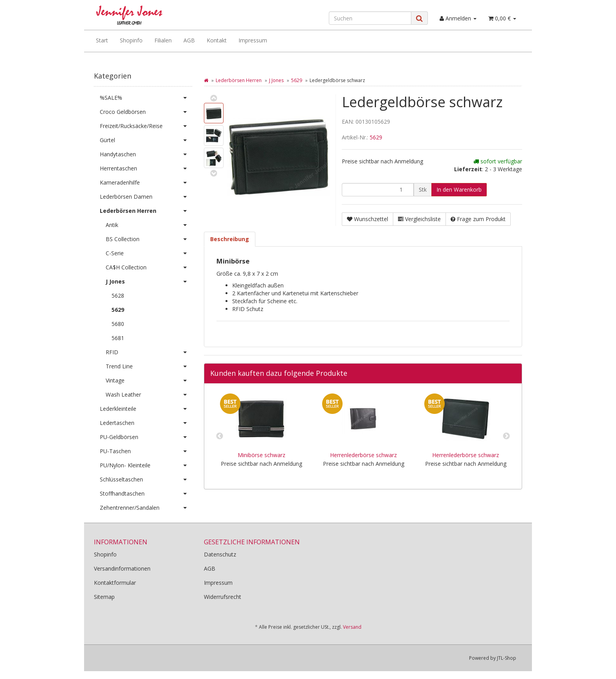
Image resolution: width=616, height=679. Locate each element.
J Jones (276, 80)
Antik (149, 225)
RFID (149, 352)
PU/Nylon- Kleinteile (146, 465)
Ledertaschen (146, 423)
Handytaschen (146, 154)
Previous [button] (220, 436)
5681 (118, 338)
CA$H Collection (149, 267)
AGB (189, 40)
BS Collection (149, 239)
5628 (118, 296)
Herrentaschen (146, 168)
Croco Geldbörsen (146, 112)
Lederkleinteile (146, 409)
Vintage (149, 381)
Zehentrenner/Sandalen (146, 508)
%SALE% (146, 98)
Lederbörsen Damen (146, 197)
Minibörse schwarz (261, 455)
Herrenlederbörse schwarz (363, 455)
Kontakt (217, 40)
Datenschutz (220, 554)
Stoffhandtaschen (146, 494)
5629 (297, 80)
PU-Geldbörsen (146, 437)
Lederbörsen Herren (239, 80)
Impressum (253, 40)
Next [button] (506, 436)
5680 (118, 324)
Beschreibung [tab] (230, 239)
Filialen (163, 40)
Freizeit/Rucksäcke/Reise (146, 126)
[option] (261, 436)
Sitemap (104, 597)
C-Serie (149, 253)
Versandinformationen (122, 568)
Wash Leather (149, 395)
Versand (352, 627)
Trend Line (149, 366)
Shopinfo (131, 40)
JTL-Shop (507, 658)
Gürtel (146, 140)
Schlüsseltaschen (146, 480)
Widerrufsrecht (223, 597)
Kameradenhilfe (146, 183)
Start (102, 40)
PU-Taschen (146, 451)
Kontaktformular (115, 583)
